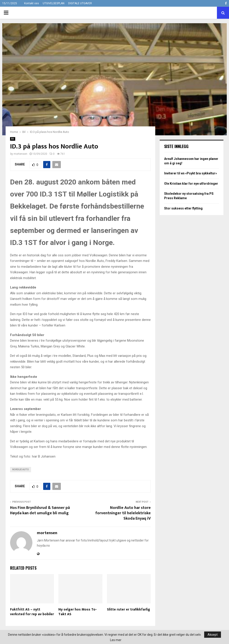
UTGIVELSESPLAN (54, 3)
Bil (13, 139)
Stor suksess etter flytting (183, 208)
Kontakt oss (32, 3)
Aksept (213, 635)
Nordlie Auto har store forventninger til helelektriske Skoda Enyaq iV (123, 513)
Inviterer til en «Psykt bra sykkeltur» (191, 173)
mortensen (20, 154)
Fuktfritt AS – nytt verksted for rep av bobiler (32, 612)
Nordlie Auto (21, 469)
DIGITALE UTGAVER (80, 3)
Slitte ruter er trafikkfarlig (128, 609)
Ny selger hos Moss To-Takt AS (78, 612)
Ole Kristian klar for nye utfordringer (191, 184)
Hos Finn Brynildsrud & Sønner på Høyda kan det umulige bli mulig (40, 510)
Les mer (116, 640)
